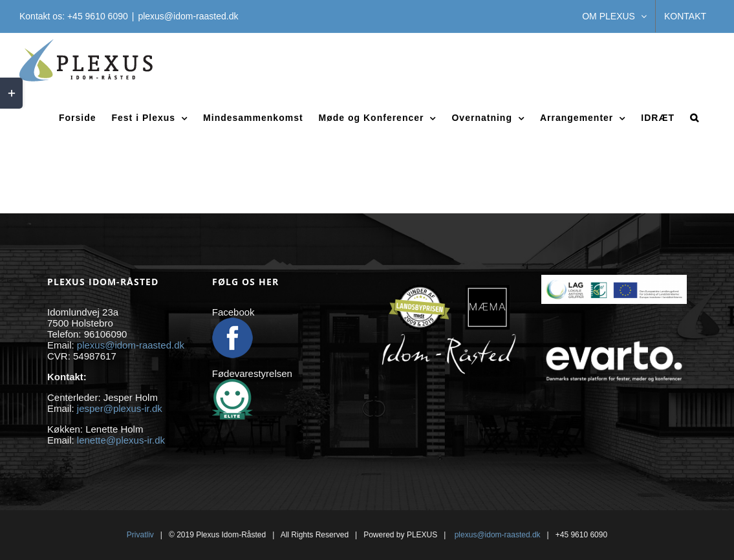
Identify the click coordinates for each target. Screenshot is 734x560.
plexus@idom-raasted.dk (188, 16)
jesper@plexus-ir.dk (120, 408)
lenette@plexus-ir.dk (121, 440)
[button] (695, 117)
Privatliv (140, 535)
